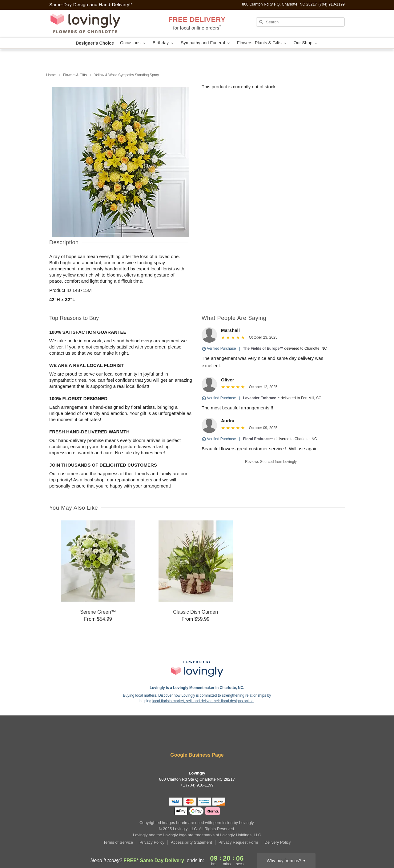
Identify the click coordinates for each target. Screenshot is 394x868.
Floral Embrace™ (258, 439)
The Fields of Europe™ (263, 348)
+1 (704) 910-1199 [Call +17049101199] (197, 785)
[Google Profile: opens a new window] (215, 739)
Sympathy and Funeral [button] (206, 43)
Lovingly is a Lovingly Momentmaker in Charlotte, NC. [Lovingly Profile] (197, 688)
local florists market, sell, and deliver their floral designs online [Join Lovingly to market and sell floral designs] (203, 701)
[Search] (300, 22)
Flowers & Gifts (75, 75)
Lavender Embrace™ (261, 398)
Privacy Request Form (238, 842)
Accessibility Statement (191, 842)
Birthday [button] (164, 43)
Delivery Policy (277, 842)
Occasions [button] (133, 43)
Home (51, 75)
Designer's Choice (95, 43)
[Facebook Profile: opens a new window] (179, 739)
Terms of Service (118, 842)
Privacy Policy (152, 842)
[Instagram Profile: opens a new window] (198, 739)
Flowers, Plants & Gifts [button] (262, 43)
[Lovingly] (94, 24)
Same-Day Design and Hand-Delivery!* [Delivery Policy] (91, 4)
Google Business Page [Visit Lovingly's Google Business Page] (197, 755)
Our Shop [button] (306, 43)
